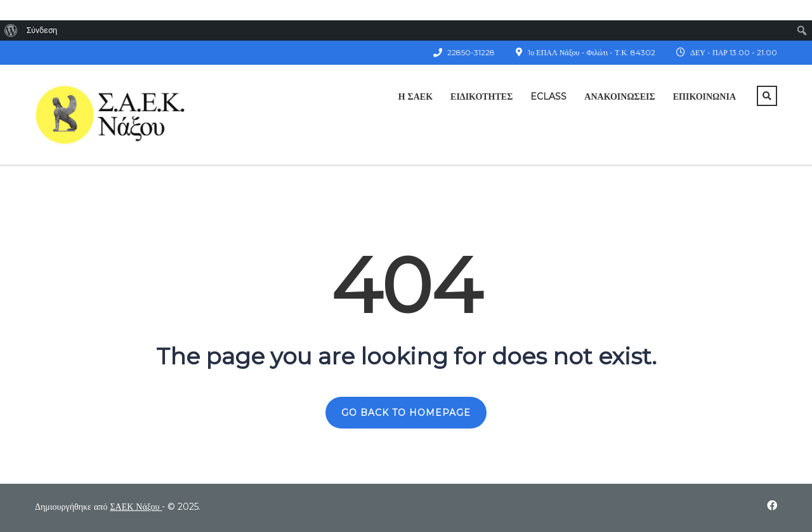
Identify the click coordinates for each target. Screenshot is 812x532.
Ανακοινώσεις (619, 96)
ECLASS (548, 96)
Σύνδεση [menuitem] (42, 30)
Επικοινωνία (704, 96)
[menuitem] (11, 30)
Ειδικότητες (481, 96)
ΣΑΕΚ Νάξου (136, 507)
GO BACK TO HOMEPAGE (406, 413)
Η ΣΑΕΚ (416, 96)
